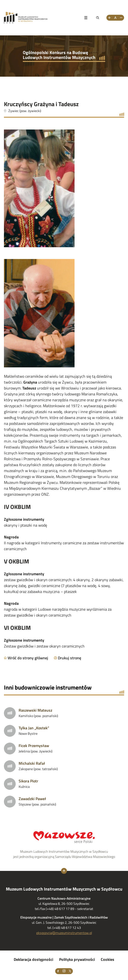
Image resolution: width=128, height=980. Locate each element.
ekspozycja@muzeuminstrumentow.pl (64, 933)
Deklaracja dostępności (33, 959)
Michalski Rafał (32, 763)
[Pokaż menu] (86, 18)
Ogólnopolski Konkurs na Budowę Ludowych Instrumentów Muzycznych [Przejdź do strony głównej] (59, 55)
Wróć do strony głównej (28, 658)
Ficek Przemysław (34, 746)
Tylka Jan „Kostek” (34, 728)
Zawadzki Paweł (32, 799)
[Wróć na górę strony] (64, 871)
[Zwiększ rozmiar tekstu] (109, 18)
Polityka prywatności (77, 959)
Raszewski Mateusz (35, 710)
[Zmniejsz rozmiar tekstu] (121, 18)
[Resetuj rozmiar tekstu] (115, 18)
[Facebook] (58, 971)
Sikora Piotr (28, 781)
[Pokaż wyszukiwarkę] (98, 18)
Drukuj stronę (70, 658)
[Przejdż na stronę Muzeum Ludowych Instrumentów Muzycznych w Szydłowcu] (40, 18)
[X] (70, 971)
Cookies (108, 959)
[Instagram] (64, 971)
